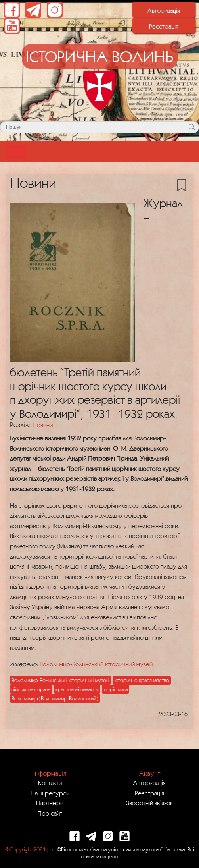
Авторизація (164, 10)
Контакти (50, 783)
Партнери (50, 803)
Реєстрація (164, 26)
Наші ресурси (50, 793)
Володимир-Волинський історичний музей (96, 664)
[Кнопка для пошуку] (192, 127)
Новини (43, 425)
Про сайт (50, 813)
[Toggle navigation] (17, 152)
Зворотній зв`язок (149, 803)
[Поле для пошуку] (99, 127)
